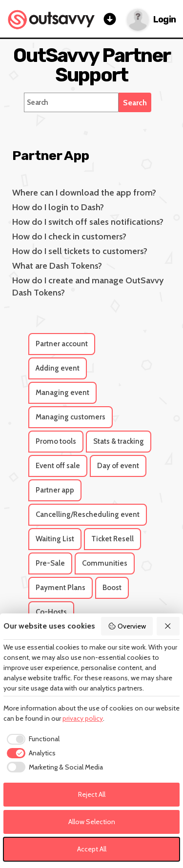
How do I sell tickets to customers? (80, 251)
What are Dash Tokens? (57, 266)
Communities (105, 563)
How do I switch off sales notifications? (88, 222)
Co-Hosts (51, 612)
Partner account (62, 344)
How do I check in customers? (69, 237)
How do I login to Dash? (58, 207)
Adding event (58, 368)
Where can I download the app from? (84, 193)
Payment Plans (61, 588)
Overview (127, 626)
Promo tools (56, 441)
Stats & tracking (119, 441)
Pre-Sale (50, 563)
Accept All (92, 849)
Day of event (118, 466)
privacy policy (83, 718)
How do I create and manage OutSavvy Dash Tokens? (88, 286)
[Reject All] (168, 626)
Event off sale (58, 466)
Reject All (92, 794)
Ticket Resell (112, 539)
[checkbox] (31, 739)
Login (164, 20)
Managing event (62, 393)
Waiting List (55, 539)
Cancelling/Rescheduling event (88, 514)
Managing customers (71, 417)
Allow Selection (92, 822)
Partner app (55, 490)
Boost (112, 588)
